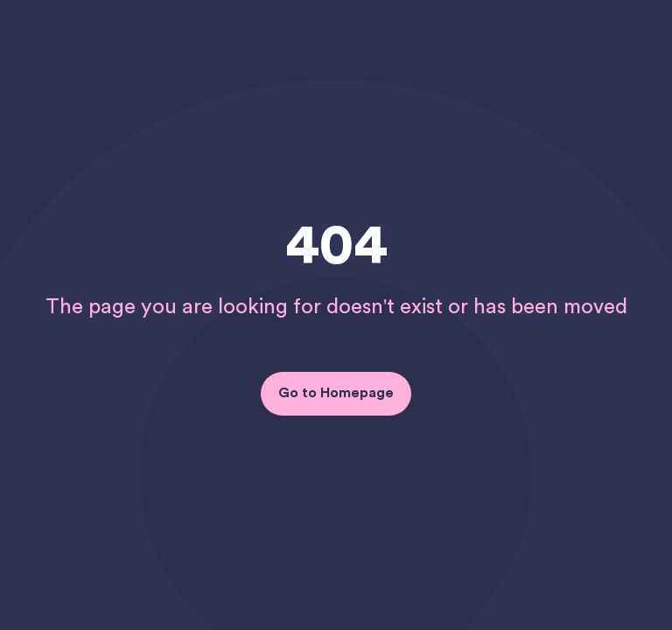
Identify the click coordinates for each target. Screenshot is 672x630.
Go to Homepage (336, 393)
